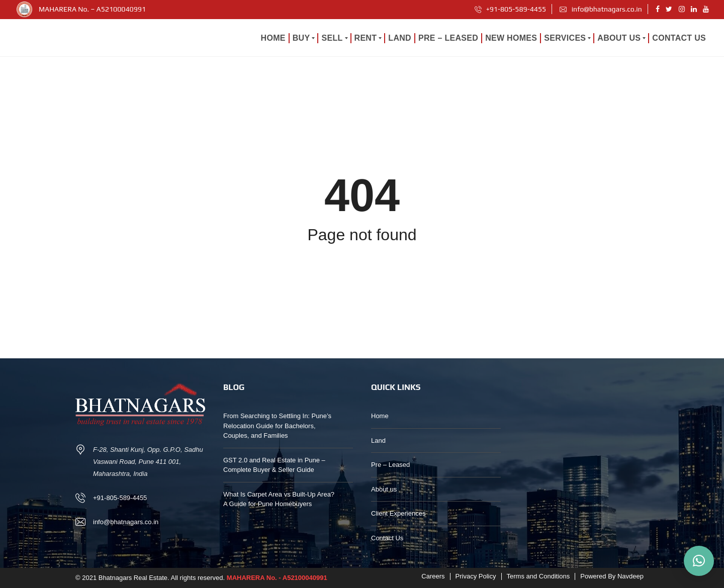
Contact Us (387, 538)
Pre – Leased (390, 465)
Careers (433, 576)
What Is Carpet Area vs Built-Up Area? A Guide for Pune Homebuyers (279, 499)
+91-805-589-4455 (511, 9)
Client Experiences (398, 513)
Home (380, 416)
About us (384, 489)
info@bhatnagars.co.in (601, 9)
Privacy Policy (476, 576)
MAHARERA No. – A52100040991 (92, 9)
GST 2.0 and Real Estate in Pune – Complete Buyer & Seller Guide (274, 465)
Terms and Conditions (538, 576)
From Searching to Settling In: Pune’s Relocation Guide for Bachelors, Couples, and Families (277, 426)
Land (378, 440)
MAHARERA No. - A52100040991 (277, 578)
